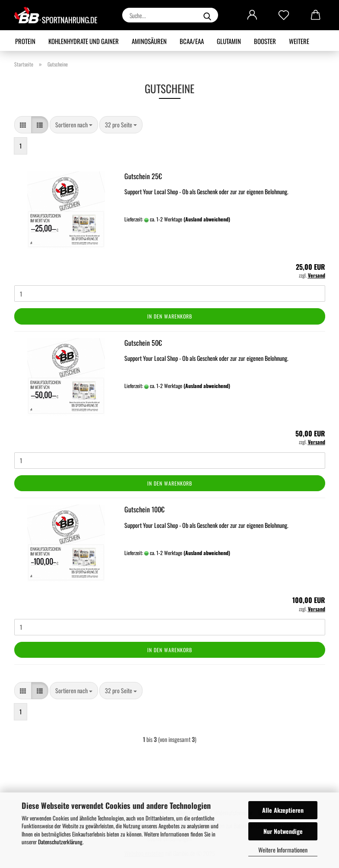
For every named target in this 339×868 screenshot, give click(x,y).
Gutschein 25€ (143, 176)
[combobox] (74, 125)
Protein (25, 41)
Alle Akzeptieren (283, 810)
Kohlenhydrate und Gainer (84, 41)
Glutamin (229, 41)
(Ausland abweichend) (207, 219)
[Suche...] (207, 15)
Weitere (299, 41)
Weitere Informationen (283, 850)
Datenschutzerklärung (60, 842)
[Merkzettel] (284, 15)
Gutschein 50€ (143, 343)
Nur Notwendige (283, 831)
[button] (252, 15)
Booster (265, 41)
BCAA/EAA (192, 41)
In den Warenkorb (170, 316)
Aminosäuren (149, 41)
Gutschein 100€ (144, 509)
